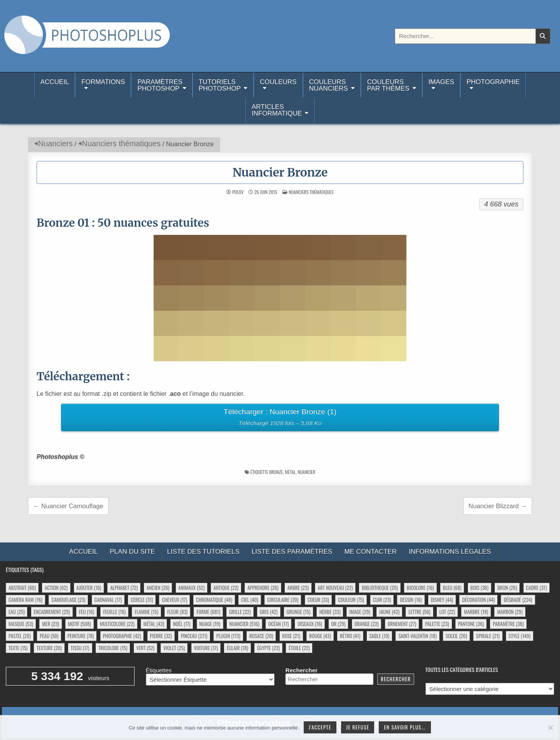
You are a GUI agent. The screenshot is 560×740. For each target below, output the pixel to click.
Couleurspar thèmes (388, 85)
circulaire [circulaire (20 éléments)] (283, 600)
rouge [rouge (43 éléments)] (320, 636)
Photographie (493, 82)
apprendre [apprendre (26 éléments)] (263, 588)
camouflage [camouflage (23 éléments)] (68, 600)
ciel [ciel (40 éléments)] (250, 600)
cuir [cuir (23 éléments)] (382, 600)
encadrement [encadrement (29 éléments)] (52, 612)
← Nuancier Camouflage (68, 506)
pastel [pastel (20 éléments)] (20, 636)
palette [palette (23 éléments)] (437, 624)
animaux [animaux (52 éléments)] (192, 588)
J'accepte (320, 727)
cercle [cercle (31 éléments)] (142, 600)
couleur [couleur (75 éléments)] (351, 600)
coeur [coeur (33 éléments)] (318, 600)
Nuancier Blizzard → (498, 506)
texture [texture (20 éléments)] (49, 648)
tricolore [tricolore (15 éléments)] (113, 648)
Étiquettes (159, 670)
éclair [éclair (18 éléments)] (237, 648)
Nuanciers (55, 143)
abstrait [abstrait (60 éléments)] (22, 588)
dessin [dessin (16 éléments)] (411, 600)
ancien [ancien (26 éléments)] (158, 588)
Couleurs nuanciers (329, 85)
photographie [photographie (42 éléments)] (122, 636)
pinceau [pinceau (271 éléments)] (194, 636)
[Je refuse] (550, 728)
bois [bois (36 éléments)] (479, 588)
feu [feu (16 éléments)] (87, 612)
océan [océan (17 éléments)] (278, 624)
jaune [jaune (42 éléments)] (389, 612)
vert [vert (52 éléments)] (145, 648)
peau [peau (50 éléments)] (49, 636)
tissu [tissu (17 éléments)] (80, 648)
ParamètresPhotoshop (160, 85)
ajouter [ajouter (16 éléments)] (89, 588)
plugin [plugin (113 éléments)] (228, 636)
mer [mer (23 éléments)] (50, 624)
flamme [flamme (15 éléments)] (146, 612)
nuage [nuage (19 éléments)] (210, 624)
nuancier (306, 472)
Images (441, 82)
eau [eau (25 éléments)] (17, 612)
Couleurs (278, 82)
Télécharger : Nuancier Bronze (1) (280, 418)
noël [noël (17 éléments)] (182, 624)
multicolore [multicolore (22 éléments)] (117, 624)
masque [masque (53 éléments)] (21, 624)
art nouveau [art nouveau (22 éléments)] (335, 588)
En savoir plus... (405, 727)
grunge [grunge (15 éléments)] (298, 612)
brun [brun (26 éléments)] (507, 588)
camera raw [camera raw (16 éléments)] (25, 600)
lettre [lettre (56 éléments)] (419, 612)
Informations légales (450, 552)
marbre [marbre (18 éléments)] (476, 612)
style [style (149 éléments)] (520, 636)
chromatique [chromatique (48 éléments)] (214, 600)
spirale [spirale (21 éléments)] (488, 636)
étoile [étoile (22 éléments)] (299, 648)
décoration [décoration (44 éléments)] (478, 600)
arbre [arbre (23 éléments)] (298, 588)
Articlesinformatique (277, 110)
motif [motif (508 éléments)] (80, 624)
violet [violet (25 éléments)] (174, 648)
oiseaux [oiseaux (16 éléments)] (310, 624)
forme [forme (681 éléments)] (208, 612)
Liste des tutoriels (203, 552)
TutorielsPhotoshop (220, 85)
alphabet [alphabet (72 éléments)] (124, 588)
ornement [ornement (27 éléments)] (402, 624)
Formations (103, 82)
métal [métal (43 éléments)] (154, 624)
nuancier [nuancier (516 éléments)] (244, 624)
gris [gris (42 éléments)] (269, 612)
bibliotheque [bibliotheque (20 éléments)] (380, 588)
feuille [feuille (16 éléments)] (114, 612)
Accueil (55, 85)
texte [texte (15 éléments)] (18, 648)
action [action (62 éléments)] (56, 588)
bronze (276, 472)
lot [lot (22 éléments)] (447, 612)
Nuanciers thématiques (121, 143)
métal (290, 472)
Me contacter (370, 552)
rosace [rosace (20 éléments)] (261, 636)
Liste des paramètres (292, 552)
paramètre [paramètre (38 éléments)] (508, 624)
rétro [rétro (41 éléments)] (350, 636)
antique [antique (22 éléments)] (226, 588)
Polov (238, 192)
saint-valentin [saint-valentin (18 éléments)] (417, 636)
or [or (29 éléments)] (339, 624)
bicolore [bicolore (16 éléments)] (420, 588)
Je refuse (358, 727)
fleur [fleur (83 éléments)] (177, 612)
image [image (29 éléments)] (360, 612)
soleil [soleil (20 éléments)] (456, 636)
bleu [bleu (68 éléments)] (452, 588)
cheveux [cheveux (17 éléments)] (174, 600)
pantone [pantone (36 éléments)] (471, 624)
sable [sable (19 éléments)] (379, 636)
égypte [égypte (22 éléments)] (268, 648)
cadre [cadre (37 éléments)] (536, 588)
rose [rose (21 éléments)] (291, 636)
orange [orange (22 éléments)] (367, 624)
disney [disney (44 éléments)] (442, 600)
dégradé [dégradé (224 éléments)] (518, 600)
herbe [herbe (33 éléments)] (330, 612)
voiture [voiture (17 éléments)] (206, 648)
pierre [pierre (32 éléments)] (161, 636)
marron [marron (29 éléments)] (510, 612)
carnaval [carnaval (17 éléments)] (108, 600)
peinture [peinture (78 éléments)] (81, 636)
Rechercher (302, 670)
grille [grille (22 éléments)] (240, 612)
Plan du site (132, 552)
